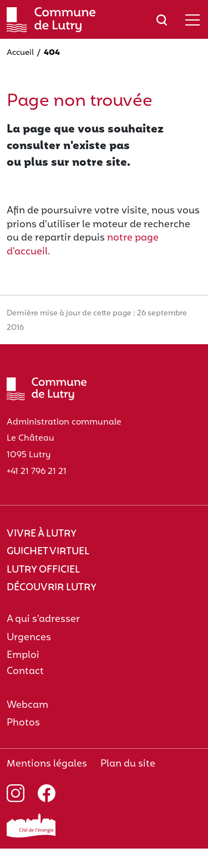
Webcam (27, 705)
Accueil (20, 53)
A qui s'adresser (43, 619)
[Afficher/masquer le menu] (192, 20)
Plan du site (128, 764)
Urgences (29, 638)
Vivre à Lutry (42, 534)
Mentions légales (47, 764)
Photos (23, 723)
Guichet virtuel (48, 552)
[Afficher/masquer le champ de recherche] (162, 20)
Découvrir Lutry (52, 588)
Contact (25, 672)
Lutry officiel (43, 570)
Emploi (23, 655)
